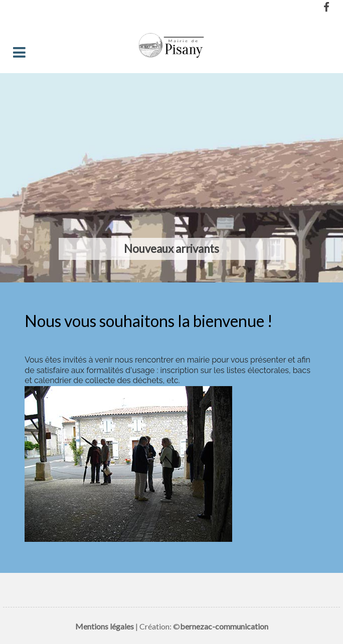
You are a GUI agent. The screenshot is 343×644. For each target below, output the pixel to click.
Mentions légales (105, 626)
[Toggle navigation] (19, 53)
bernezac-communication (224, 626)
